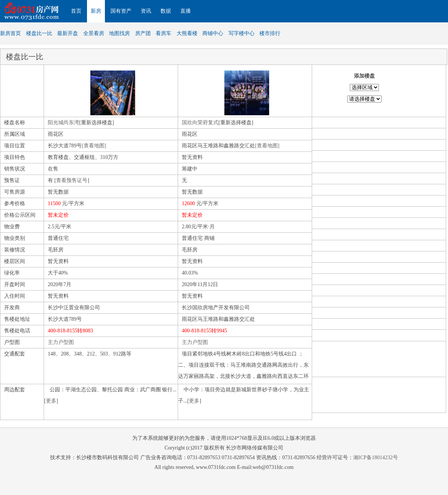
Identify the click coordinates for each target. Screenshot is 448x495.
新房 (96, 11)
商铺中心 (213, 33)
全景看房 (94, 33)
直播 (186, 11)
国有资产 (121, 11)
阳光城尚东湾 (63, 123)
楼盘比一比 (39, 33)
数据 (166, 11)
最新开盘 (68, 33)
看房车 (164, 33)
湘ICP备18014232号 (376, 458)
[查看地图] (94, 146)
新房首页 (10, 33)
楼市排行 (270, 33)
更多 (51, 401)
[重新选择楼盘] (97, 123)
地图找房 (119, 33)
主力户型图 (61, 342)
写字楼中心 (242, 33)
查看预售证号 (72, 180)
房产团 (143, 33)
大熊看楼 (187, 33)
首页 (76, 11)
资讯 (146, 11)
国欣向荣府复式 (200, 123)
